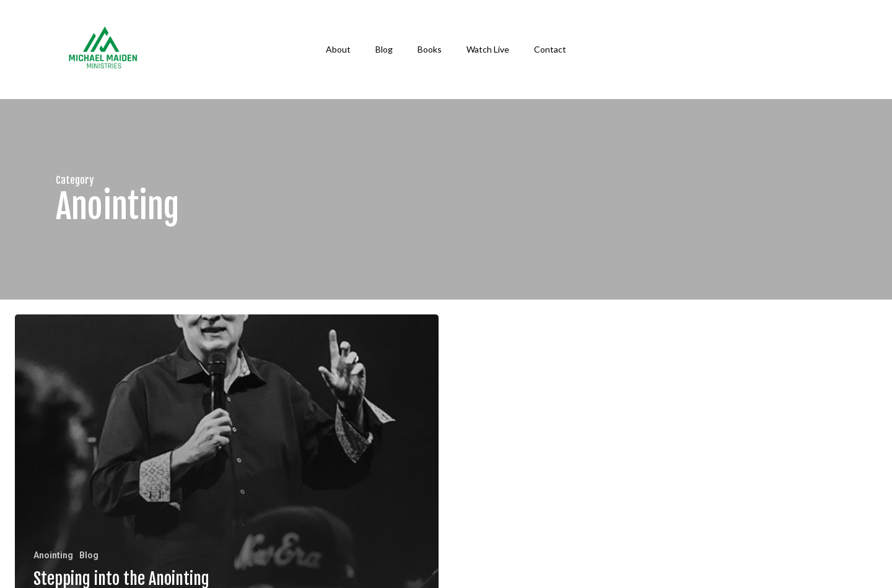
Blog (89, 555)
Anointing (53, 555)
